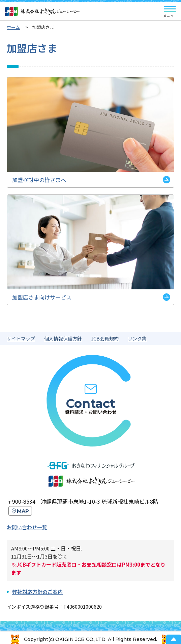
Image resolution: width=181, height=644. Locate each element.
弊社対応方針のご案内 (37, 592)
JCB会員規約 (105, 338)
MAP (23, 511)
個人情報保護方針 (63, 338)
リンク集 (137, 338)
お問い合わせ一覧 (27, 527)
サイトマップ (21, 338)
